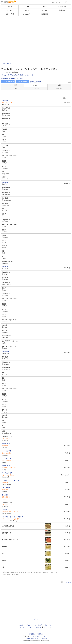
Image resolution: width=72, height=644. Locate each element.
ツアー (46, 636)
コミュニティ (27, 14)
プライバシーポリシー (32, 638)
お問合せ (44, 638)
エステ (39, 636)
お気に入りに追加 (36, 82)
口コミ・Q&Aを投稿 (8, 81)
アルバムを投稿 (22, 81)
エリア (27, 6)
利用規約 (40, 634)
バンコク (4, 75)
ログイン (54, 2)
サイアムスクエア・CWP (16, 75)
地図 (59, 85)
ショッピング (62, 6)
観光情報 (62, 10)
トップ (10, 6)
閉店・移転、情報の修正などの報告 (12, 78)
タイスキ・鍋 (29, 75)
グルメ (45, 6)
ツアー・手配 (10, 14)
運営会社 (32, 634)
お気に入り (59, 88)
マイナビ (61, 2)
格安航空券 (45, 14)
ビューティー (10, 10)
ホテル (27, 10)
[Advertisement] (36, 23)
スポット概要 (13, 85)
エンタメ (45, 10)
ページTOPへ (67, 582)
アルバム (36, 88)
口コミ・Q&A (13, 88)
